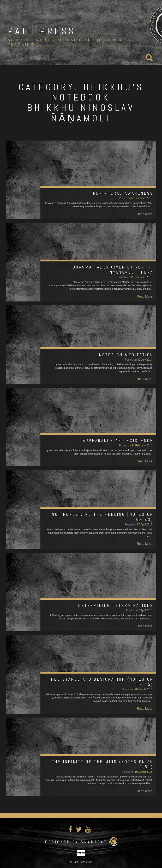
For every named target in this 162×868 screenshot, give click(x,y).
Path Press (42, 31)
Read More (144, 214)
